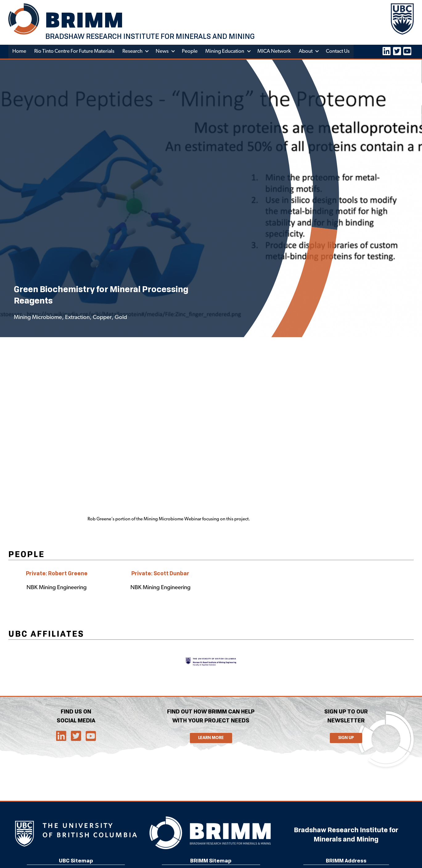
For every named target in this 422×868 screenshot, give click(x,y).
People (190, 52)
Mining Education (226, 52)
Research (133, 52)
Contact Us (339, 52)
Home (19, 52)
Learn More (211, 738)
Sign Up (346, 738)
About (307, 52)
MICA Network (275, 52)
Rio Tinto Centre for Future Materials (75, 52)
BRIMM (85, 20)
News (163, 52)
